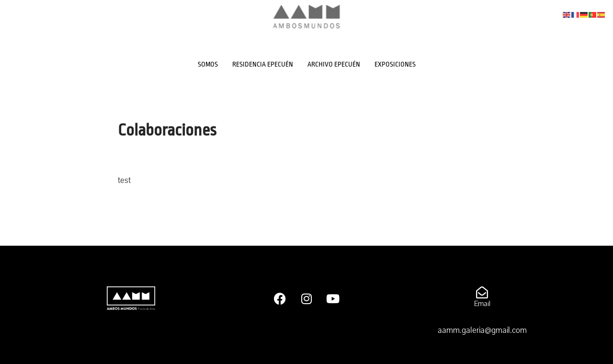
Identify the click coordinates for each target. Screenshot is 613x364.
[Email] (482, 292)
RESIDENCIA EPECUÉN (263, 64)
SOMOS (208, 64)
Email (482, 304)
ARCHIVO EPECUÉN (334, 64)
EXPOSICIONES (395, 64)
